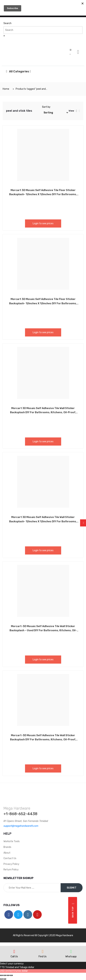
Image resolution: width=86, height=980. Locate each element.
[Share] (5, 975)
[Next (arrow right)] (5, 979)
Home (6, 89)
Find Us (43, 957)
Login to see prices (43, 223)
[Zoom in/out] (11, 975)
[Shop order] (55, 113)
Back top (73, 910)
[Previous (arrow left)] (1, 979)
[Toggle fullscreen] (8, 975)
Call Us (14, 957)
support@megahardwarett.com (21, 826)
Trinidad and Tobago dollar (20, 967)
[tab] (77, 111)
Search (7, 23)
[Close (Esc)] (1, 975)
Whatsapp (71, 957)
